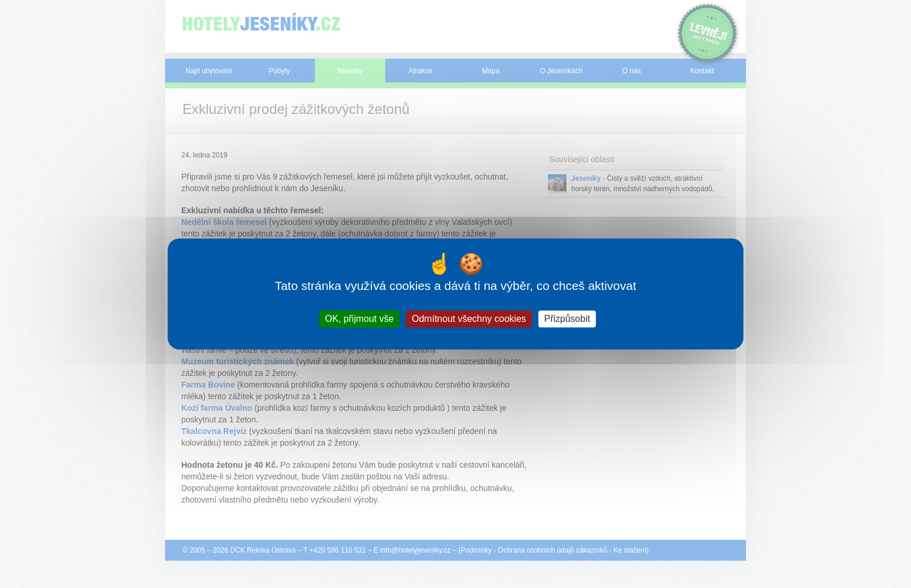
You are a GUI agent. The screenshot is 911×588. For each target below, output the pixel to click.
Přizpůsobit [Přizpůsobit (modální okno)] (567, 319)
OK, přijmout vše (359, 319)
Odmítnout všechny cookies (469, 319)
